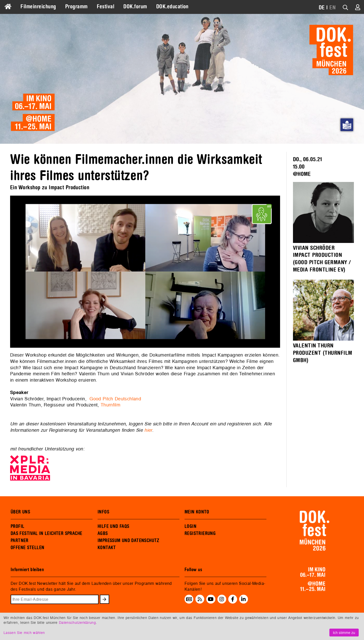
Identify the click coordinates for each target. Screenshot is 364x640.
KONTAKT (107, 548)
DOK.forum (135, 7)
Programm (76, 7)
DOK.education (172, 7)
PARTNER (20, 541)
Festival (106, 7)
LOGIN (190, 526)
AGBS (103, 533)
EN (333, 8)
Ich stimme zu (344, 633)
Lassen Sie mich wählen (24, 633)
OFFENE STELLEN (27, 548)
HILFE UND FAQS (113, 526)
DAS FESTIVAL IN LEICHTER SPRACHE (46, 533)
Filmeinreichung (38, 7)
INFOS (103, 512)
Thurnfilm (110, 405)
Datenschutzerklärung (77, 622)
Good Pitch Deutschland (115, 399)
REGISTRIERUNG (200, 533)
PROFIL (17, 526)
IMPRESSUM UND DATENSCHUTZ (129, 541)
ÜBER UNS (20, 512)
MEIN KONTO (197, 512)
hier (148, 430)
